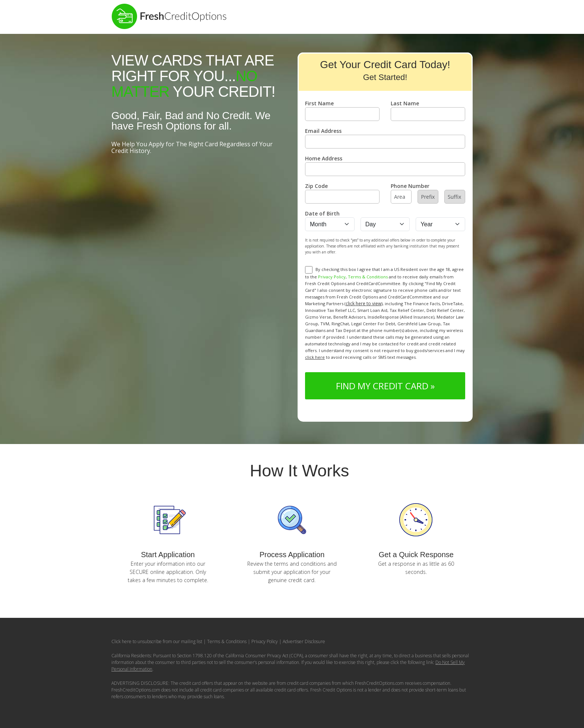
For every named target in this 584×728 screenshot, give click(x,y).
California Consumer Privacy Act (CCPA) (264, 656)
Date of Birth (322, 213)
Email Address (323, 131)
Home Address (324, 158)
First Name (319, 103)
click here (315, 357)
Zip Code (316, 186)
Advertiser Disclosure (304, 641)
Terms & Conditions (368, 277)
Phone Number (410, 186)
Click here (121, 641)
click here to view (364, 304)
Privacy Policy (332, 277)
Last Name (405, 103)
